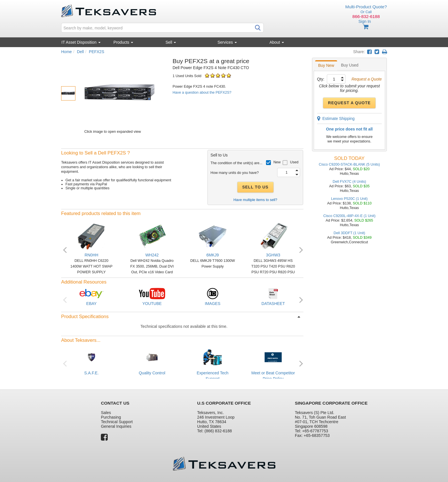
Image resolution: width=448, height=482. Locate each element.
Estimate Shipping (336, 119)
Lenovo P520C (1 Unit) (349, 199)
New (277, 162)
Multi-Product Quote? (366, 7)
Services (227, 42)
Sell (171, 42)
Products (123, 42)
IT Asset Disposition (81, 42)
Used (294, 162)
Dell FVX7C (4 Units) (349, 182)
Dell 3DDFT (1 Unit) (349, 233)
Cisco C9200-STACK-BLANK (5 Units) (349, 164)
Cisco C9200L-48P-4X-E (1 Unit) (349, 216)
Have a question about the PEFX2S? (202, 93)
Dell (80, 52)
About (277, 42)
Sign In (365, 21)
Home (66, 52)
